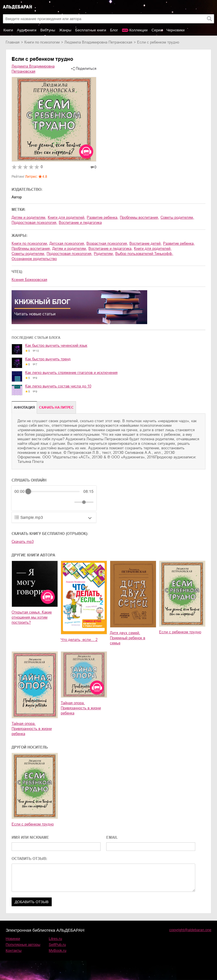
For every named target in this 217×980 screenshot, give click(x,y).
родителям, (104, 254)
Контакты (14, 950)
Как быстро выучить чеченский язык (56, 345)
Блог (114, 30)
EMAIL (112, 837)
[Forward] (45, 502)
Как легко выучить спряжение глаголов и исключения (71, 373)
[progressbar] (54, 491)
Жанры (65, 30)
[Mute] (69, 502)
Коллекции (139, 30)
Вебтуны (48, 30)
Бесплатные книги (91, 30)
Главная (13, 42)
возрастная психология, (107, 243)
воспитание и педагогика (80, 223)
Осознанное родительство (34, 259)
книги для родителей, (67, 217)
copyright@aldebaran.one (190, 930)
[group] (54, 498)
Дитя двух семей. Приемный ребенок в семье (128, 638)
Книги (8, 30)
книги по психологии (42, 42)
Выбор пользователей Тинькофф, (144, 254)
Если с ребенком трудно (180, 632)
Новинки (13, 939)
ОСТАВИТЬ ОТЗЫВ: (29, 859)
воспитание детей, (146, 243)
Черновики (176, 30)
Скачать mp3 (23, 542)
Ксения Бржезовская (29, 280)
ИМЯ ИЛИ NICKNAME (30, 837)
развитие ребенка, (103, 217)
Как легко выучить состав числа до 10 (58, 386)
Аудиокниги (27, 30)
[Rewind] (20, 502)
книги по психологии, (30, 243)
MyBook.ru (58, 950)
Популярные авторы (23, 945)
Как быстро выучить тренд (48, 359)
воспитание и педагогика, (110, 249)
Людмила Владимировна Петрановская (98, 42)
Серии (157, 30)
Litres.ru (56, 939)
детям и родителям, (29, 217)
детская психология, (67, 243)
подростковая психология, (34, 223)
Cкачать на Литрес (56, 407)
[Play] (32, 502)
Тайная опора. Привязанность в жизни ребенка (32, 729)
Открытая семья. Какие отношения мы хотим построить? (32, 617)
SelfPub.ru (57, 945)
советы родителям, (177, 217)
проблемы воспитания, (139, 217)
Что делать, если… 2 (79, 640)
